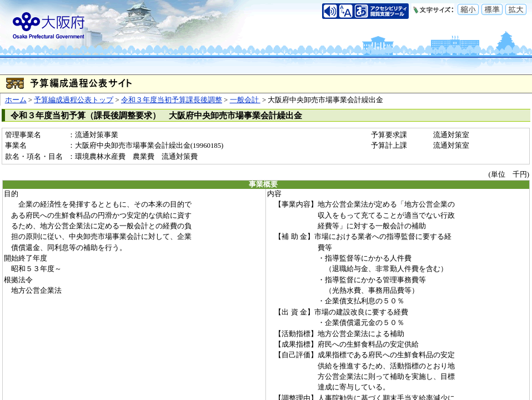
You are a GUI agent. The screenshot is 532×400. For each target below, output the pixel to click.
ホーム (16, 100)
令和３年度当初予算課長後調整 (172, 100)
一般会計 (245, 100)
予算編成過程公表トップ (74, 100)
